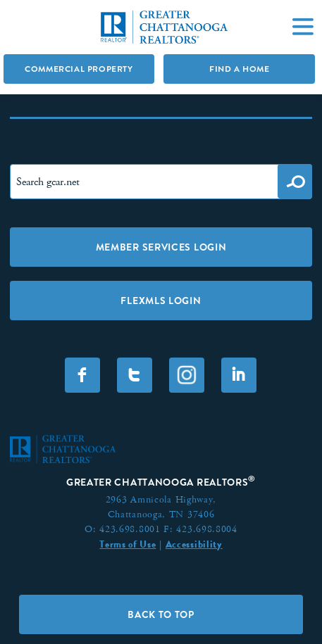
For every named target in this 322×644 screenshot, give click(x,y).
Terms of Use (128, 544)
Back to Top (161, 614)
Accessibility (194, 544)
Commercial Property (79, 69)
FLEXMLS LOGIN (161, 301)
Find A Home (240, 69)
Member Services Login (161, 247)
